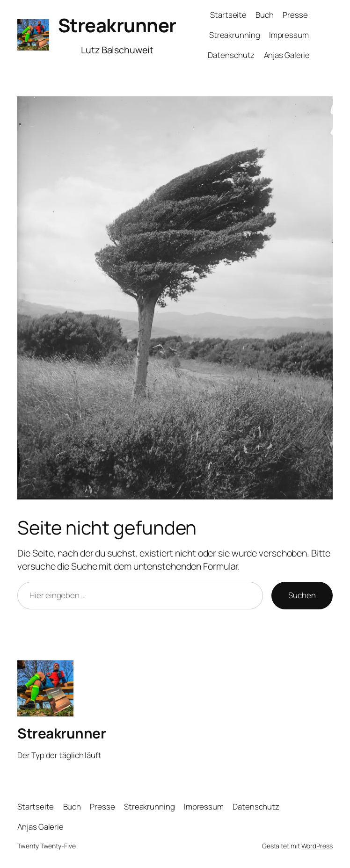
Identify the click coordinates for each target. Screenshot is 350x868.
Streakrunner (117, 25)
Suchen (302, 595)
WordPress (317, 846)
